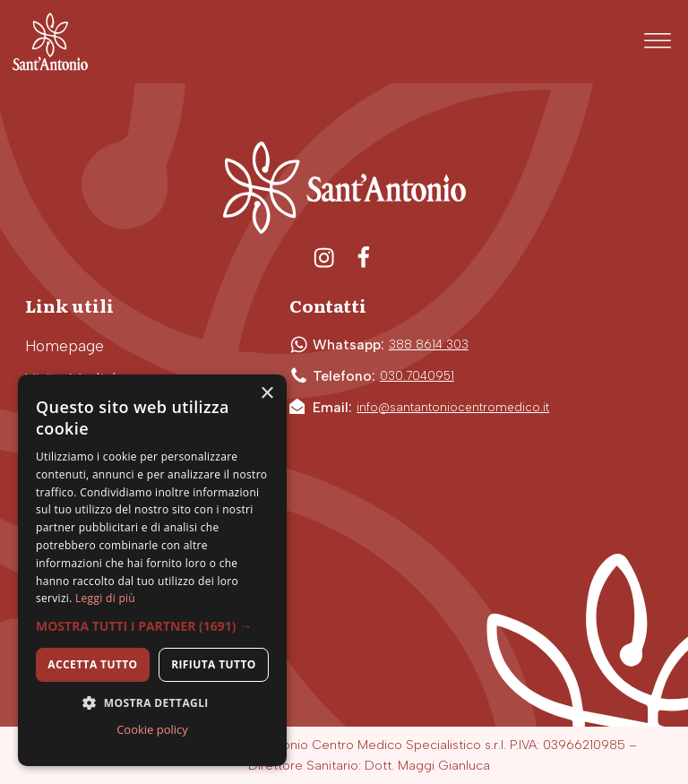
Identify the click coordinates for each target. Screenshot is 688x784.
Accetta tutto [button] (92, 664)
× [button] (267, 394)
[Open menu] (658, 41)
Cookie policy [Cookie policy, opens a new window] (152, 729)
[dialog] (152, 570)
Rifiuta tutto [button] (214, 664)
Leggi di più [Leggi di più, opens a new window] (105, 598)
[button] (152, 626)
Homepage (64, 345)
